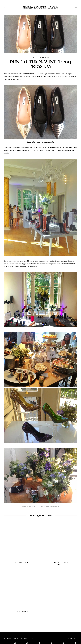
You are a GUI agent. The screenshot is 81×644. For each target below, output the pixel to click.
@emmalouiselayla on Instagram (19, 638)
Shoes (57, 506)
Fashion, (34, 506)
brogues (53, 148)
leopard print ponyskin (63, 261)
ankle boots (69, 148)
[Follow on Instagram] (73, 638)
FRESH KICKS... (22, 611)
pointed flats (50, 142)
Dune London (30, 74)
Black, (29, 506)
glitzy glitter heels (55, 150)
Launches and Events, (43, 506)
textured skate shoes (19, 150)
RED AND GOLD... (22, 563)
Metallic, (52, 506)
